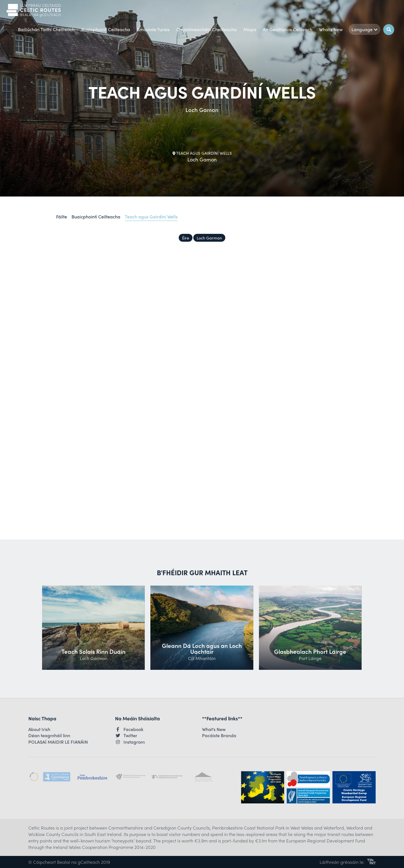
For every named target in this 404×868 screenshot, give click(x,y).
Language (365, 29)
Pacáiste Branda (219, 735)
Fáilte (62, 217)
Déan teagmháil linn (49, 735)
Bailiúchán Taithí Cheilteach (46, 29)
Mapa (250, 29)
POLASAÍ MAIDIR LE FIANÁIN (58, 742)
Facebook (129, 729)
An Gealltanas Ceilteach (288, 29)
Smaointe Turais (153, 29)
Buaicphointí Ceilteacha (106, 29)
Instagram (130, 742)
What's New (331, 29)
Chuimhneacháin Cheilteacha (206, 29)
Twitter (126, 735)
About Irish (39, 729)
